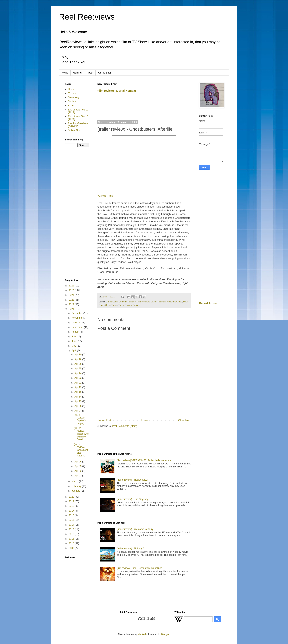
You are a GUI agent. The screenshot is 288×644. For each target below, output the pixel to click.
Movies (72, 93)
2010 (72, 543)
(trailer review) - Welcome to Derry (135, 529)
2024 (72, 295)
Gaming (77, 73)
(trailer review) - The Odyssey (132, 499)
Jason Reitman (158, 302)
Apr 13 (78, 401)
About (90, 73)
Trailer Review (125, 305)
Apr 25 (78, 369)
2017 (72, 511)
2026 (72, 286)
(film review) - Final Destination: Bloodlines (139, 568)
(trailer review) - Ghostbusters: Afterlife (81, 450)
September (78, 327)
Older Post (184, 420)
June (74, 341)
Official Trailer (106, 196)
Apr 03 (78, 466)
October (76, 323)
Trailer (114, 305)
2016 (72, 515)
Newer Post (105, 420)
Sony (108, 305)
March (75, 481)
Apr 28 (78, 359)
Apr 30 (78, 355)
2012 (72, 534)
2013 (72, 529)
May (74, 346)
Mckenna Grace (174, 302)
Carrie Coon (112, 302)
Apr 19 (78, 387)
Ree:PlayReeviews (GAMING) (78, 125)
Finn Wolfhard (143, 302)
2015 (72, 520)
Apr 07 (78, 411)
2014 (72, 525)
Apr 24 (78, 373)
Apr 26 (78, 364)
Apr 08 (78, 406)
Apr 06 (78, 462)
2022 (72, 304)
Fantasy (132, 302)
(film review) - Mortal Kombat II (118, 91)
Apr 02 (78, 471)
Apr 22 (78, 378)
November (77, 318)
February (77, 486)
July (74, 337)
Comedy (123, 302)
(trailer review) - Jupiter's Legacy (80, 419)
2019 (72, 501)
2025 (72, 290)
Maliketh (142, 634)
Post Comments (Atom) (124, 426)
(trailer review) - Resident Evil (132, 480)
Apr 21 (78, 383)
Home (65, 73)
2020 (72, 497)
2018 (72, 506)
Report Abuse (208, 303)
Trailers (137, 305)
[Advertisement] (144, 108)
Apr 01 (78, 476)
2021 (72, 309)
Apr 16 (78, 392)
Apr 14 (78, 397)
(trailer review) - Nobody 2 (131, 549)
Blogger (165, 634)
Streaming (73, 97)
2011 (72, 539)
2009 (72, 548)
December (77, 313)
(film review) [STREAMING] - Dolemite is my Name (144, 460)
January (76, 491)
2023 (72, 300)
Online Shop (105, 73)
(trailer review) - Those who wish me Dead (81, 434)
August (76, 332)
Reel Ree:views (87, 17)
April (74, 351)
